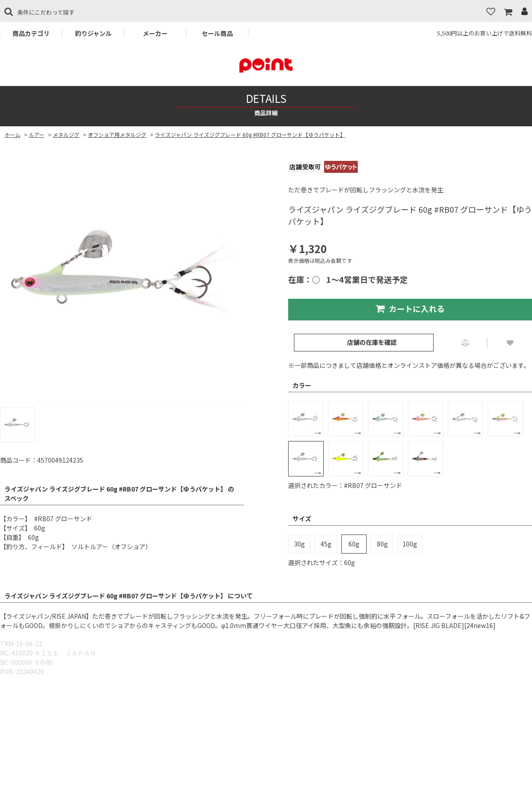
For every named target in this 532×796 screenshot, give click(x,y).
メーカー (155, 33)
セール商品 (217, 33)
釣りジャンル (93, 33)
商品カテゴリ (31, 33)
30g (299, 544)
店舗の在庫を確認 (372, 342)
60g (354, 544)
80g (382, 544)
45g (326, 544)
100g (410, 544)
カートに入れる (410, 308)
